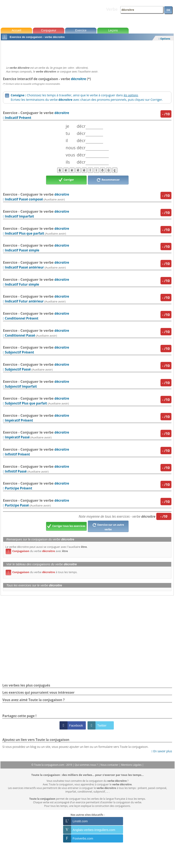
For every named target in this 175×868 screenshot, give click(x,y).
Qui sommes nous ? (87, 765)
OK (168, 10)
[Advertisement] (87, 52)
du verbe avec (37, 551)
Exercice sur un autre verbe (108, 527)
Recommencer (108, 180)
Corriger (66, 180)
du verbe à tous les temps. (42, 572)
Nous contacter (110, 765)
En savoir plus (162, 751)
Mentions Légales (132, 765)
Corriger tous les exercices (66, 526)
